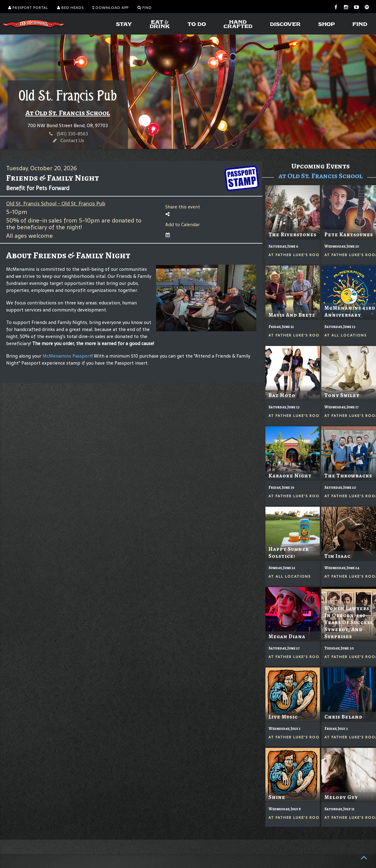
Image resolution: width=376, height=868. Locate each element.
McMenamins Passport (67, 356)
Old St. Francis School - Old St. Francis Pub (56, 204)
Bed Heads (70, 8)
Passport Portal (28, 8)
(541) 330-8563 (72, 134)
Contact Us (72, 140)
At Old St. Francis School (68, 113)
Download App (111, 8)
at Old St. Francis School (321, 176)
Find (145, 8)
